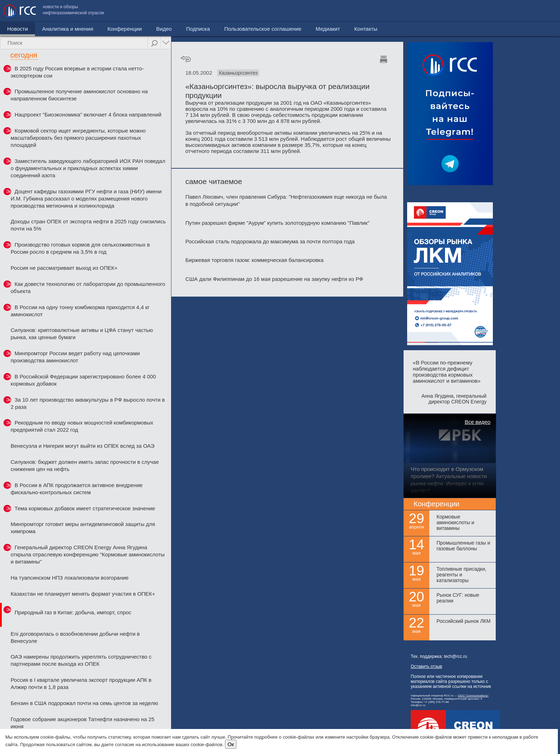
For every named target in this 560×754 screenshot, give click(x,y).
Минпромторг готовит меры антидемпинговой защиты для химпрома (83, 528)
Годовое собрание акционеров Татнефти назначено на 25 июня (83, 723)
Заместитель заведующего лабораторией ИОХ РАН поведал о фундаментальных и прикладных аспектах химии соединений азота (88, 168)
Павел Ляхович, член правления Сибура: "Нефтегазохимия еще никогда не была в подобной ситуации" (286, 200)
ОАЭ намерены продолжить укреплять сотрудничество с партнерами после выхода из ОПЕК (81, 660)
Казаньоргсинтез (238, 73)
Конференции (125, 29)
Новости (17, 29)
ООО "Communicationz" (473, 696)
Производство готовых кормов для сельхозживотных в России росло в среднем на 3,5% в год (80, 248)
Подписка (198, 29)
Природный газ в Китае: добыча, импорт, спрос (73, 612)
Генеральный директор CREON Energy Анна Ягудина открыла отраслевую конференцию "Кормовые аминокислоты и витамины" (88, 554)
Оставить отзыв (426, 666)
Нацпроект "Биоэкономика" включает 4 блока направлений (88, 115)
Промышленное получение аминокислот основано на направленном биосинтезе (79, 95)
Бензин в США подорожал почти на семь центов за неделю (84, 703)
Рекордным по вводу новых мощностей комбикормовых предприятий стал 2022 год (82, 426)
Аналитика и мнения (68, 29)
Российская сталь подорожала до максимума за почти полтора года (270, 241)
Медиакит (503, 11)
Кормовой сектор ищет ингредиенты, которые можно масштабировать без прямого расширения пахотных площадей (78, 138)
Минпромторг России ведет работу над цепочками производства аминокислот (75, 357)
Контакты (541, 11)
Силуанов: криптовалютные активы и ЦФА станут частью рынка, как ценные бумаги (82, 334)
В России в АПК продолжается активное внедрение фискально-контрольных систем (77, 489)
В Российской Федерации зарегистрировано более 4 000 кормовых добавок (83, 380)
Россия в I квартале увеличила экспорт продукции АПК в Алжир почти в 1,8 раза (81, 683)
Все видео (477, 422)
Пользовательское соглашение (438, 11)
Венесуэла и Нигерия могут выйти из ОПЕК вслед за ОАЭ (83, 446)
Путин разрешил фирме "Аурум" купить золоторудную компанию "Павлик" (277, 223)
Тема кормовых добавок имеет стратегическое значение (85, 508)
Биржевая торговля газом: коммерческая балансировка (254, 260)
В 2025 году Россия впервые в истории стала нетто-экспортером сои (77, 72)
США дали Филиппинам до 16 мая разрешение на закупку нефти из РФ (274, 279)
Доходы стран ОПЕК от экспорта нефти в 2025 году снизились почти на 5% (88, 225)
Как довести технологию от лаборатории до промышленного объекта (88, 287)
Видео (164, 29)
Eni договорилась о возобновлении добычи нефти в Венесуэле (75, 637)
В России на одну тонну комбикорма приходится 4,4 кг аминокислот (80, 311)
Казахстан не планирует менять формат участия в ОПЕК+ (83, 594)
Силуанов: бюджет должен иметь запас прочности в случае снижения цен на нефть (85, 465)
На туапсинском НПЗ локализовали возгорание (70, 578)
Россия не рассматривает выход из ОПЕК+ (64, 268)
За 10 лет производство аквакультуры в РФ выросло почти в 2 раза (88, 403)
